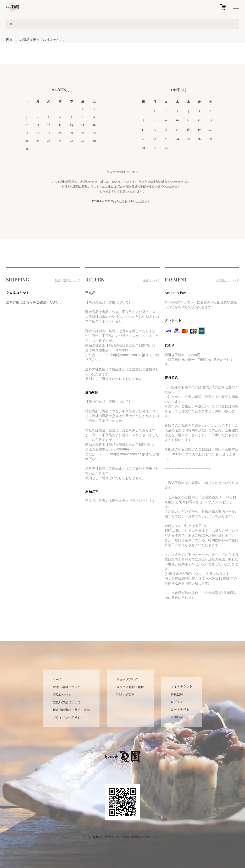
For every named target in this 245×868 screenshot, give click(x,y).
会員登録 (177, 694)
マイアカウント (181, 686)
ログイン (177, 702)
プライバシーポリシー (68, 717)
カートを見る (180, 709)
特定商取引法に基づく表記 (71, 710)
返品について (62, 695)
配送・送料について (67, 687)
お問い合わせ (180, 717)
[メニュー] (235, 7)
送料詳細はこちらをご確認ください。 (34, 302)
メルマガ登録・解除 (130, 687)
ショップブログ (127, 679)
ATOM (130, 695)
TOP (12, 24)
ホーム (57, 679)
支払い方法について (67, 702)
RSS (119, 695)
